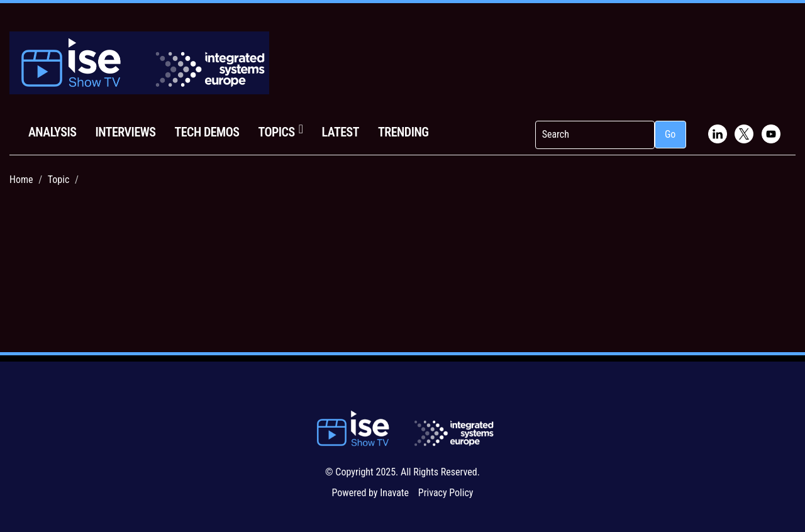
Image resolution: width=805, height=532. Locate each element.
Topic (59, 180)
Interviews (125, 132)
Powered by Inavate (370, 493)
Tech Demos (207, 132)
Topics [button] (280, 131)
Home (21, 180)
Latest (341, 132)
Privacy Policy (446, 493)
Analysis (52, 132)
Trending (403, 132)
